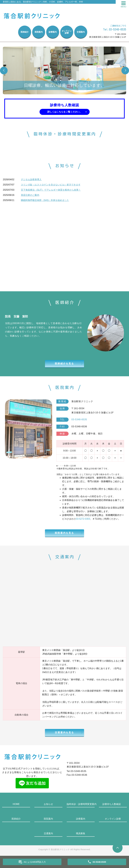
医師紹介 (25, 32)
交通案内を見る (64, 732)
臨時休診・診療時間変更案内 (81, 804)
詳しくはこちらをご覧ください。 (65, 112)
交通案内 (81, 32)
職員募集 (81, 833)
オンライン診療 (67, 32)
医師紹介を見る (64, 364)
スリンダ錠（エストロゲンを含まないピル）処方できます (51, 185)
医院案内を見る (64, 533)
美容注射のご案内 (30, 195)
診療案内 (53, 32)
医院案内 (39, 32)
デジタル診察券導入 (31, 180)
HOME (16, 804)
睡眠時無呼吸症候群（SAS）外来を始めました (45, 200)
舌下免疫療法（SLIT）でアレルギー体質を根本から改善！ (51, 190)
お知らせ (48, 804)
